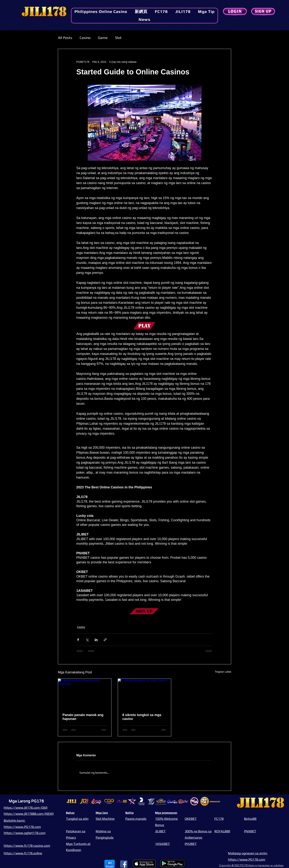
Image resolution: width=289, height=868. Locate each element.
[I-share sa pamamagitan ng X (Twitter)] (87, 640)
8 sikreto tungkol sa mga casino (142, 717)
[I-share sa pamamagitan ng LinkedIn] (96, 640)
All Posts (65, 38)
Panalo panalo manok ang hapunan (83, 717)
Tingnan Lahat (223, 672)
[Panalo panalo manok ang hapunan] (85, 694)
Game (103, 38)
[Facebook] (124, 864)
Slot (118, 38)
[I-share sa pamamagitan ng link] (105, 640)
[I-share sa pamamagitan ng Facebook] (78, 640)
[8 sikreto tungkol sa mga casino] (145, 694)
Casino (85, 38)
